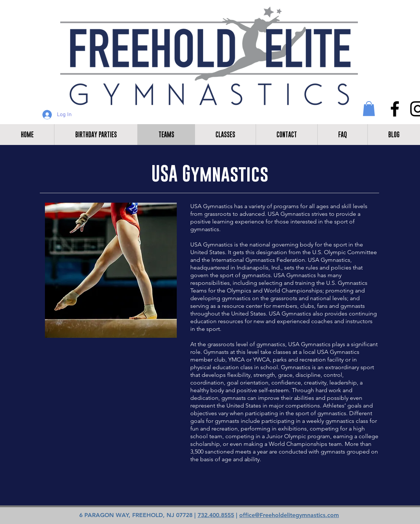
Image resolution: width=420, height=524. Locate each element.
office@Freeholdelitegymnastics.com (289, 515)
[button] (369, 109)
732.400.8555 (216, 515)
